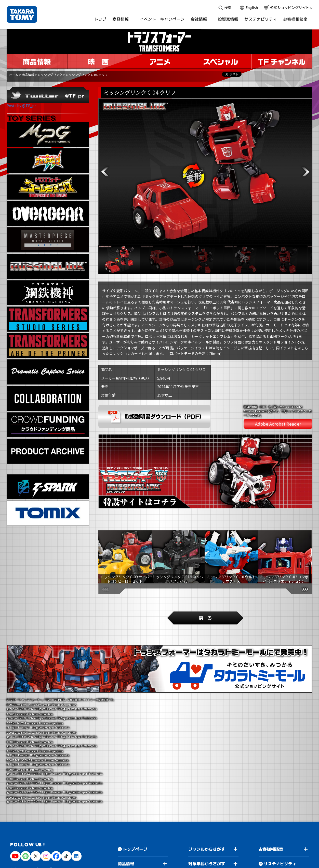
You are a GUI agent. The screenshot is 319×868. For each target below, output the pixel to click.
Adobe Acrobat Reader (278, 424)
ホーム (14, 75)
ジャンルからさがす (207, 842)
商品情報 (28, 75)
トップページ (135, 842)
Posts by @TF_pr (21, 106)
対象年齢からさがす (207, 857)
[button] (105, 172)
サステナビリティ (280, 857)
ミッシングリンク (50, 75)
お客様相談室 (271, 842)
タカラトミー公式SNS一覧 (32, 862)
